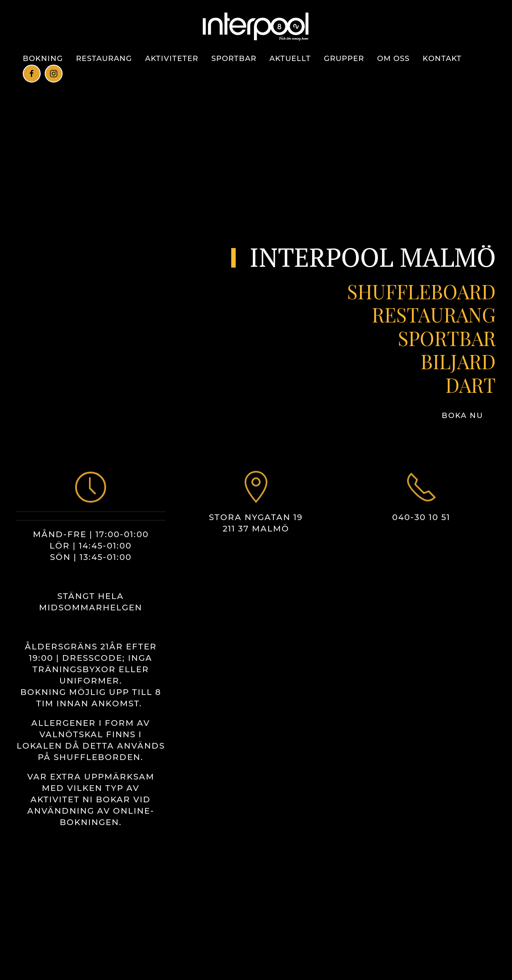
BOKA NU (462, 416)
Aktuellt (290, 59)
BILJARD (458, 361)
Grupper (344, 59)
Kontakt (442, 59)
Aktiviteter (172, 59)
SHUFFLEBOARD (421, 291)
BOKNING (43, 59)
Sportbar (234, 59)
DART (471, 385)
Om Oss (393, 59)
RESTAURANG (434, 314)
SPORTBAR (447, 338)
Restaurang (104, 59)
